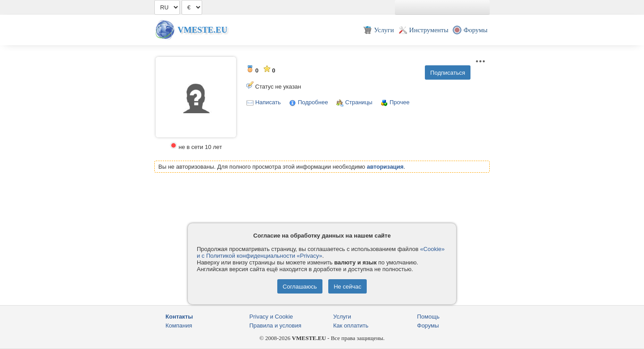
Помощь (428, 317)
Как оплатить (351, 326)
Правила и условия (275, 326)
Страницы (359, 102)
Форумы (428, 326)
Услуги (342, 317)
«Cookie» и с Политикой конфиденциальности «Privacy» (321, 252)
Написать (268, 102)
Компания (179, 326)
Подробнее (313, 102)
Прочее (400, 102)
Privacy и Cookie (271, 317)
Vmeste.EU (202, 30)
